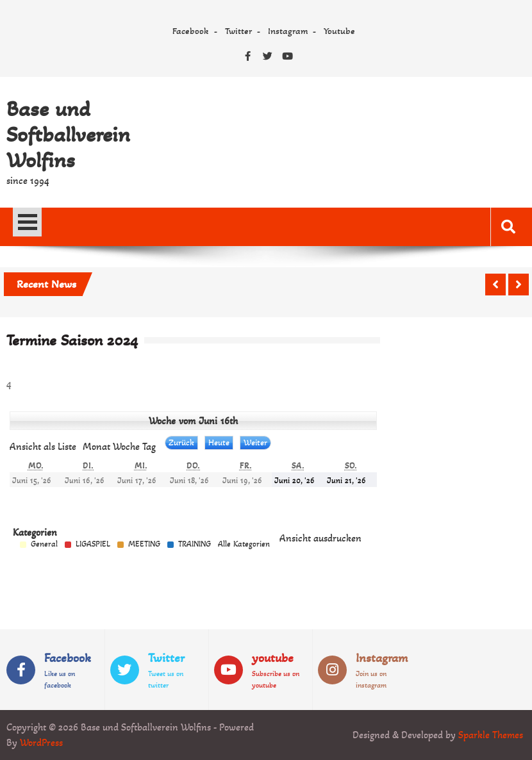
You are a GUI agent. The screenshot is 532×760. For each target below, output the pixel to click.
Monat (96, 446)
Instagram (288, 31)
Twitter (238, 31)
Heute (219, 442)
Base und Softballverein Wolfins (68, 135)
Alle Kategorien (244, 544)
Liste (43, 446)
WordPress (41, 742)
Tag (149, 446)
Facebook (191, 31)
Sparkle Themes (491, 735)
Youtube (339, 31)
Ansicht (320, 538)
